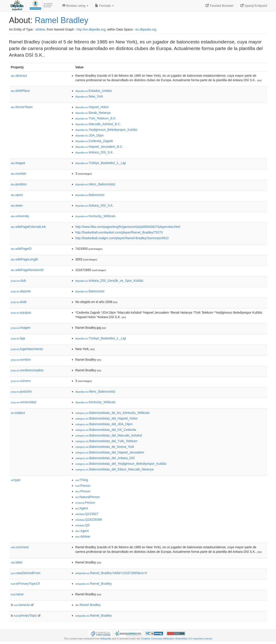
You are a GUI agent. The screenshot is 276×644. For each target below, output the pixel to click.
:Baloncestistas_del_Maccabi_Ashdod (109, 435)
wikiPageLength (25, 259)
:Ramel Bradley (88, 605)
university (20, 216)
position (19, 184)
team (17, 205)
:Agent (82, 508)
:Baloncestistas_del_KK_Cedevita (106, 430)
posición (21, 391)
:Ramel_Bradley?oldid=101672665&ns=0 (111, 573)
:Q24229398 (89, 520)
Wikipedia (106, 639)
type (16, 480)
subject (18, 413)
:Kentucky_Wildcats (96, 216)
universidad (24, 402)
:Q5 (83, 525)
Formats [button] (104, 6)
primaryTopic (25, 615)
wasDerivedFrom (26, 573)
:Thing (82, 480)
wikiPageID (21, 249)
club (18, 281)
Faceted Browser (220, 6)
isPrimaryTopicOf (25, 584)
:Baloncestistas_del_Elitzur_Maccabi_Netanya (115, 469)
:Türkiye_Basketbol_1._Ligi (101, 163)
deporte (21, 291)
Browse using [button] (75, 6)
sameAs (22, 605)
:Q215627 (87, 514)
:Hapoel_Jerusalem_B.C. (99, 147)
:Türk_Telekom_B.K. (96, 118)
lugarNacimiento (27, 349)
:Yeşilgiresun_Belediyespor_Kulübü (106, 130)
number (19, 174)
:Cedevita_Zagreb (94, 141)
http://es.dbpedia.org (91, 29)
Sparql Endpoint (254, 6)
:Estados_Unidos (94, 91)
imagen (21, 328)
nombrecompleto (27, 370)
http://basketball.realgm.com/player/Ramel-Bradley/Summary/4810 (122, 238)
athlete (40, 29)
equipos (21, 312)
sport (17, 195)
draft (19, 302)
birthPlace (20, 91)
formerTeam (22, 107)
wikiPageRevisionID (27, 270)
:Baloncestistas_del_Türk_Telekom (107, 441)
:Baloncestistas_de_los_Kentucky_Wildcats (113, 413)
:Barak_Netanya (93, 113)
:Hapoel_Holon (92, 107)
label (17, 562)
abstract (19, 76)
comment (20, 547)
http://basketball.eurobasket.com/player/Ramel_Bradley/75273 (119, 232)
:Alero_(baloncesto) (95, 184)
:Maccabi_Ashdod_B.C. (98, 124)
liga (18, 338)
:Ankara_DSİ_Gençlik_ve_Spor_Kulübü (109, 281)
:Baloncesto (90, 195)
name (17, 594)
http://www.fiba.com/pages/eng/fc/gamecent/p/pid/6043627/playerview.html (128, 227)
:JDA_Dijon (90, 135)
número (21, 381)
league (18, 163)
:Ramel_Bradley (94, 584)
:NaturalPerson (88, 497)
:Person (83, 486)
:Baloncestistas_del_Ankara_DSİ (105, 458)
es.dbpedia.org (146, 29)
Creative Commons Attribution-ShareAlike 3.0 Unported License (177, 639)
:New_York (89, 96)
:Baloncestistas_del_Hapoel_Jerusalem (110, 452)
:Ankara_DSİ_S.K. (95, 152)
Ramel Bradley (62, 20)
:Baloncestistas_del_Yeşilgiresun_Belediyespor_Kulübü (121, 464)
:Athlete (83, 537)
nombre (21, 360)
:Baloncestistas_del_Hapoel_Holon (107, 418)
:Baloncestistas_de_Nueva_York (105, 447)
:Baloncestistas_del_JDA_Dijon (104, 424)
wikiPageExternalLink (28, 227)
